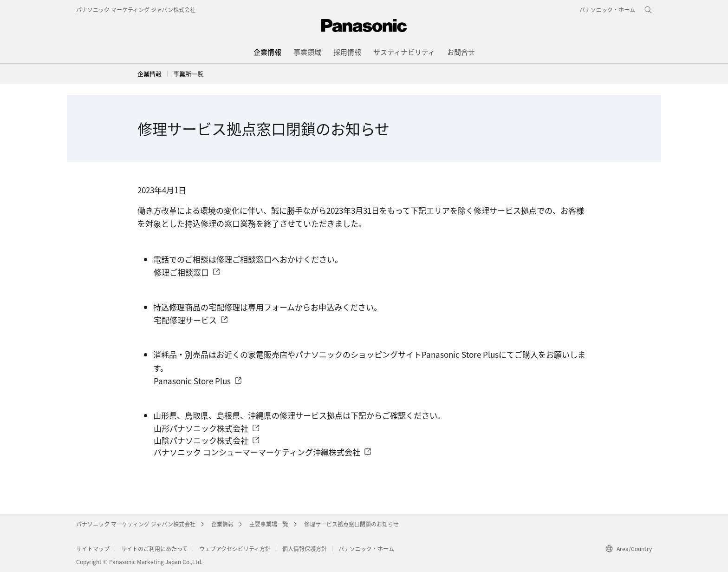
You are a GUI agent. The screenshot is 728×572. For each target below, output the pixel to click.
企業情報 (149, 74)
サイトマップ (93, 549)
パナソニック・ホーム (366, 549)
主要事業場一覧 (269, 524)
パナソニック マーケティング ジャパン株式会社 (136, 10)
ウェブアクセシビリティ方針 (235, 549)
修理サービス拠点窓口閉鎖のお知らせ (351, 524)
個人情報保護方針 (305, 549)
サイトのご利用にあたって (154, 549)
